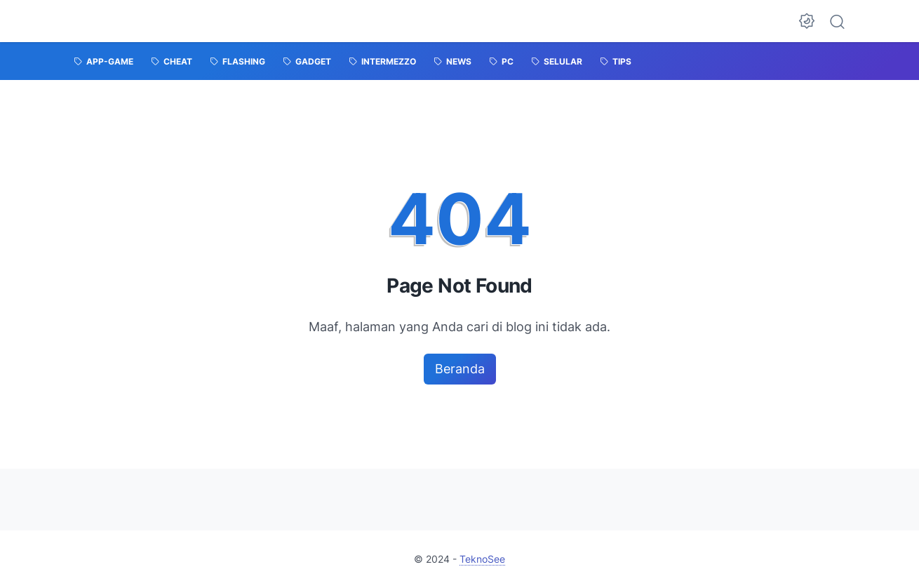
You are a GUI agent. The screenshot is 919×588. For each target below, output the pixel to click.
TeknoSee (482, 559)
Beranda (460, 369)
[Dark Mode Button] (807, 21)
